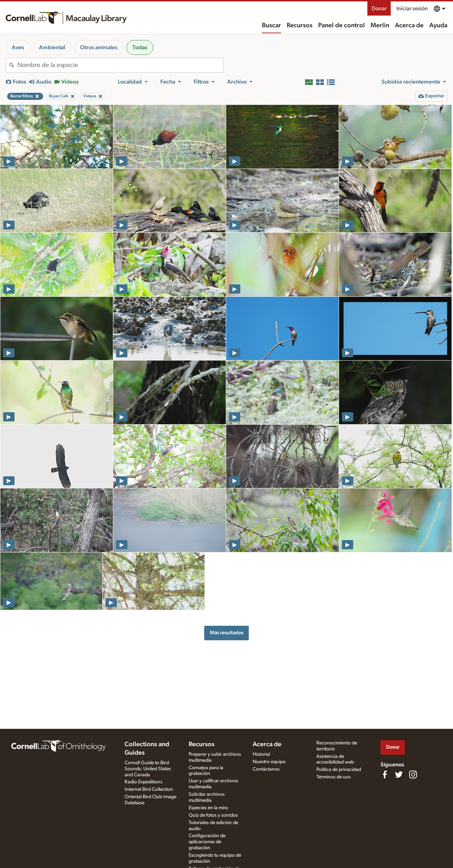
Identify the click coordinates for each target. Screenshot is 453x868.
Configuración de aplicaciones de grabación (207, 842)
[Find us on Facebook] (385, 775)
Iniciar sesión (412, 8)
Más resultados (227, 633)
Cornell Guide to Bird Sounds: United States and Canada (148, 769)
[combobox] (120, 65)
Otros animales (99, 47)
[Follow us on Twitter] (399, 775)
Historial (261, 754)
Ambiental (52, 47)
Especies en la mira (208, 808)
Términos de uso (334, 777)
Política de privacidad (339, 770)
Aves (18, 47)
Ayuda (438, 25)
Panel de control (342, 25)
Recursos (300, 25)
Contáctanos (266, 769)
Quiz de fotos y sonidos (213, 815)
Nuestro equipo (269, 762)
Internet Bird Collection (149, 789)
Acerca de (409, 25)
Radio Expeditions (144, 782)
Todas (140, 47)
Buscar (271, 25)
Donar (379, 8)
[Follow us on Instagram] (413, 775)
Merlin (380, 25)
